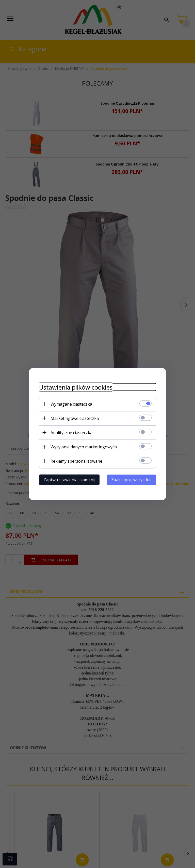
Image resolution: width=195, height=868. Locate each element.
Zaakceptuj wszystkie (131, 479)
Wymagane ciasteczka (71, 404)
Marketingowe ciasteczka (75, 418)
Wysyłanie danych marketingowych (84, 447)
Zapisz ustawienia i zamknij (69, 479)
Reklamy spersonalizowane (76, 461)
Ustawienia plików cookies (76, 387)
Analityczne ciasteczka (71, 432)
